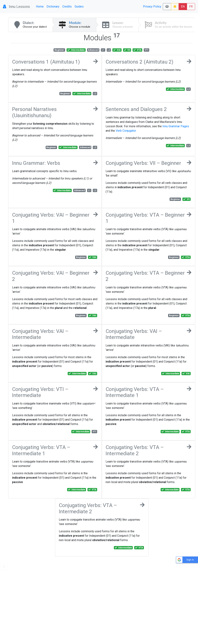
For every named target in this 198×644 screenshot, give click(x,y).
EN (183, 7)
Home (40, 7)
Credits (67, 7)
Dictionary (53, 7)
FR (191, 7)
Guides (79, 7)
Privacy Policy (152, 7)
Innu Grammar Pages (176, 126)
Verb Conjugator (126, 131)
